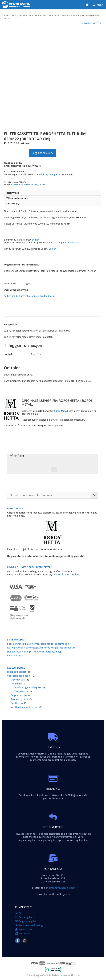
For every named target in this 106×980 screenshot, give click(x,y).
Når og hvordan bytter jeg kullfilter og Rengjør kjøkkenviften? (42, 648)
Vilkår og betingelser (50, 174)
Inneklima (16, 684)
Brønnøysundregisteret (62, 888)
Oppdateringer (19, 695)
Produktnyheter (20, 699)
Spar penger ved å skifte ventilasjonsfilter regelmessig (38, 644)
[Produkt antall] (16, 153)
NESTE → (97, 23)
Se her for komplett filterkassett (62, 243)
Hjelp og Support (17, 672)
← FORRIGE (87, 23)
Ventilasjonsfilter (19, 16)
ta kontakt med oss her (66, 574)
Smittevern (17, 703)
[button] (54, 470)
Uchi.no (75, 975)
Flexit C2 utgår (15, 655)
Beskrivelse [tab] (13, 193)
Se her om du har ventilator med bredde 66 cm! (30, 296)
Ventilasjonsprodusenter (25, 707)
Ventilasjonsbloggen (19, 676)
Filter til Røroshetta (38, 16)
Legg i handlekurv (42, 153)
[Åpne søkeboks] (80, 5)
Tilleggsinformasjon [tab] (17, 198)
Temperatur (21, 691)
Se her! (36, 240)
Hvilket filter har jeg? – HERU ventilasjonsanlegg (34, 652)
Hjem (7, 16)
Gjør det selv (18, 680)
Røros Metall (61, 411)
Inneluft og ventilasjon (27, 687)
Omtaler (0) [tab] (13, 203)
